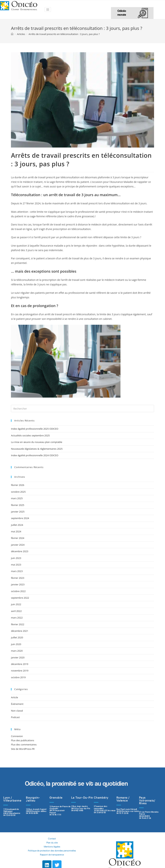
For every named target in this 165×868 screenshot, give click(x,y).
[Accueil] (12, 34)
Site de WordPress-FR (23, 749)
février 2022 (18, 624)
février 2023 (18, 578)
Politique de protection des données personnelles (52, 851)
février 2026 (18, 485)
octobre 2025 (18, 492)
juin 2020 (16, 644)
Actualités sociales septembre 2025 (31, 435)
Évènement (17, 704)
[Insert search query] (82, 409)
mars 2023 (17, 571)
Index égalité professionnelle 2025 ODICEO (35, 429)
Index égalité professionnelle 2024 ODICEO (35, 455)
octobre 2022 (18, 591)
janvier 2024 (18, 545)
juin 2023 (16, 558)
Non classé (17, 711)
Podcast (15, 717)
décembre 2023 (20, 551)
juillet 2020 (17, 637)
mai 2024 (16, 531)
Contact (52, 839)
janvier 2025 (18, 512)
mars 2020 (17, 651)
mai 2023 (16, 565)
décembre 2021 (20, 631)
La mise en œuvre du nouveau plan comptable (37, 442)
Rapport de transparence (52, 855)
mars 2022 (17, 618)
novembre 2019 (20, 671)
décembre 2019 (20, 664)
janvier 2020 (18, 657)
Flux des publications (23, 740)
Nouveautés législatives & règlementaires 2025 (37, 449)
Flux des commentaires (24, 745)
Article (14, 697)
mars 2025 (17, 498)
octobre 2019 (18, 677)
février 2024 (18, 538)
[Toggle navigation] (48, 9)
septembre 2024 (20, 518)
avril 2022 (16, 611)
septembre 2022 (20, 598)
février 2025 (18, 505)
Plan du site (52, 843)
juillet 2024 (17, 525)
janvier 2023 (18, 584)
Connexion (17, 736)
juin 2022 (16, 604)
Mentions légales (52, 847)
